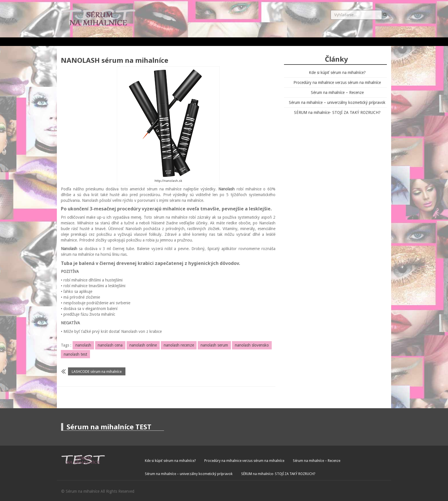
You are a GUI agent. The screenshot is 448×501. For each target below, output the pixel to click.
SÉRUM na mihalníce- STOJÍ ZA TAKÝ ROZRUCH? (337, 112)
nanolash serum (214, 345)
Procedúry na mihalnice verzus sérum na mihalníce (337, 83)
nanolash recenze (179, 345)
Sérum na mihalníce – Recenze (337, 92)
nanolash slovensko (252, 345)
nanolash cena (110, 345)
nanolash (83, 345)
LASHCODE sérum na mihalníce (97, 372)
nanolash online (143, 345)
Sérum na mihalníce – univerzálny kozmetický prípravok (337, 102)
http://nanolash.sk (168, 181)
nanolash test (75, 354)
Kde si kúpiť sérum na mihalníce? (337, 73)
